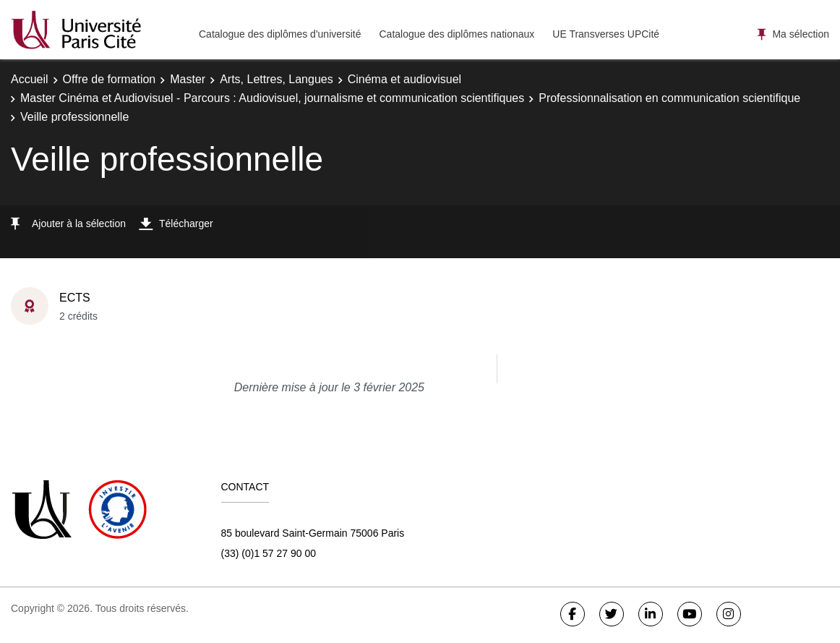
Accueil (30, 79)
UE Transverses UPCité (606, 34)
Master (188, 79)
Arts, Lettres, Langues (277, 79)
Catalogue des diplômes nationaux (457, 34)
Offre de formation (110, 79)
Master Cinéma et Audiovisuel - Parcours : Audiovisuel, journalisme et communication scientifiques (272, 98)
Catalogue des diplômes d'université (280, 34)
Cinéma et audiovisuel (404, 79)
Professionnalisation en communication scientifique (669, 98)
